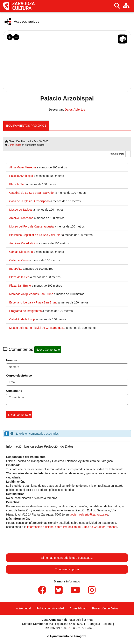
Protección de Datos (105, 608)
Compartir (117, 154)
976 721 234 (84, 628)
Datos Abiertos (75, 110)
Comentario (14, 391)
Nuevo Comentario (48, 350)
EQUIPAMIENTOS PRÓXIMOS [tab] (26, 126)
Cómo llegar (14, 145)
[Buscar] (117, 6)
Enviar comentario (19, 415)
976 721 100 (58, 628)
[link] (23, 167)
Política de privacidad (50, 608)
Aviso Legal (23, 608)
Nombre (12, 360)
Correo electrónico (19, 376)
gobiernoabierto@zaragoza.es (89, 514)
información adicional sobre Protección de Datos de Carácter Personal (72, 527)
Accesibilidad (78, 608)
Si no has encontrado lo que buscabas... (67, 558)
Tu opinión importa (67, 569)
